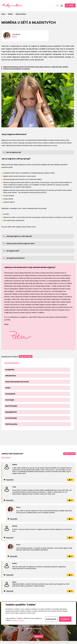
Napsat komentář (69, 454)
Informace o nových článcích (37, 625)
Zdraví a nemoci (21, 14)
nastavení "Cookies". (18, 620)
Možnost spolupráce (34, 628)
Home (3, 14)
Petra (14, 37)
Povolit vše (65, 619)
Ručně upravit (51, 619)
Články (10, 14)
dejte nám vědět (26, 357)
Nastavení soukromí (64, 642)
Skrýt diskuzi (6, 458)
